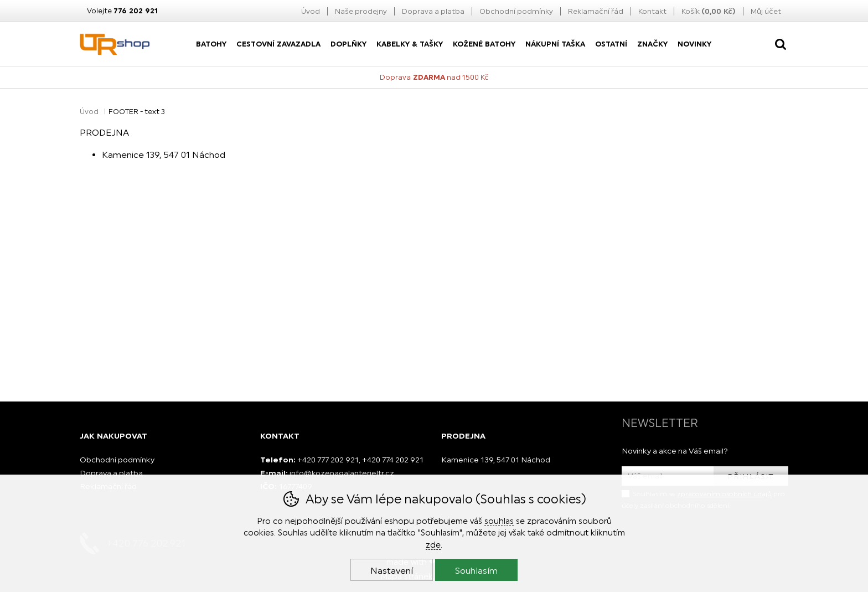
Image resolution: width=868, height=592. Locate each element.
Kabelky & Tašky (410, 44)
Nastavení (392, 570)
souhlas (499, 521)
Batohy (211, 44)
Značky (652, 44)
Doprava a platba (433, 11)
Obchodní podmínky (516, 11)
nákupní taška (555, 44)
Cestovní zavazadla (278, 44)
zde (433, 545)
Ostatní (611, 44)
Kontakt (652, 11)
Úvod (311, 11)
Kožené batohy (484, 44)
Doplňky (348, 44)
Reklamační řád (596, 11)
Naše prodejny (361, 11)
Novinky (694, 44)
